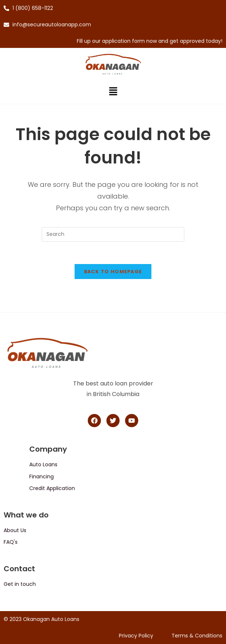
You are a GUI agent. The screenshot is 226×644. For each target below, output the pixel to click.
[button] (113, 92)
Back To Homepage (113, 272)
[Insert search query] (113, 234)
